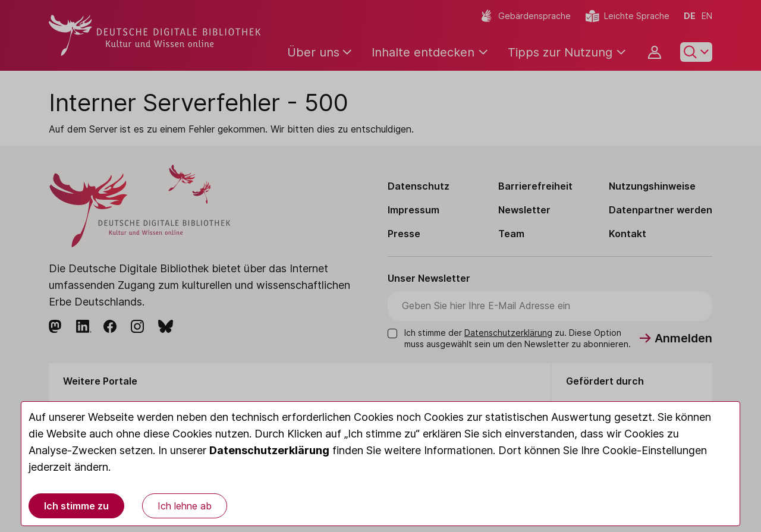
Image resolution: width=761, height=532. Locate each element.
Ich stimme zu (76, 506)
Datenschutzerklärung (269, 450)
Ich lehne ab (185, 506)
